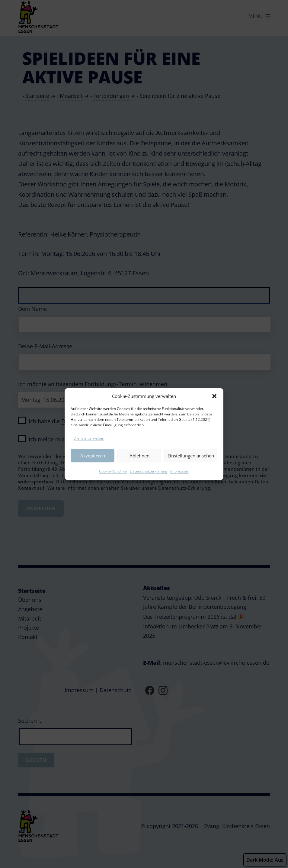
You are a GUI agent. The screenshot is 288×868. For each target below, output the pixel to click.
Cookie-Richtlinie (113, 479)
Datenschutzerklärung (149, 479)
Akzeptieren (93, 463)
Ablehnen (139, 463)
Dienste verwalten (89, 446)
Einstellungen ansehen (191, 463)
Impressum (180, 479)
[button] (214, 404)
